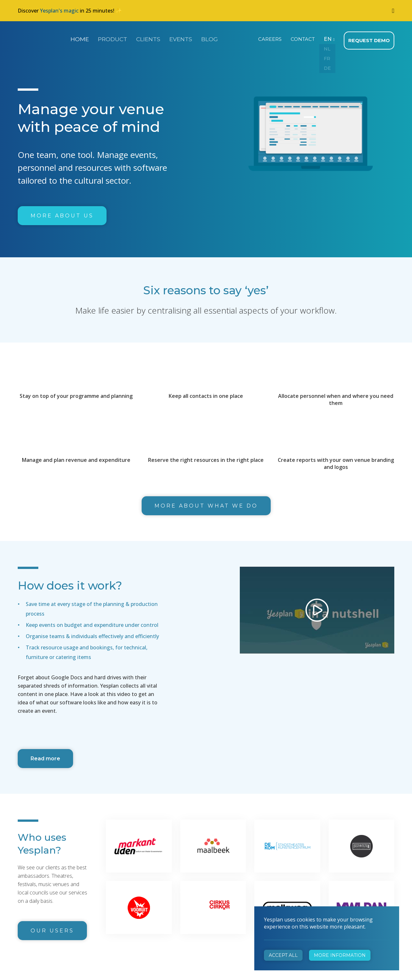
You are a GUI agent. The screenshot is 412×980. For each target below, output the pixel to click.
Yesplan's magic (59, 11)
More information (340, 955)
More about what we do (206, 504)
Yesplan (42, 38)
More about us (62, 214)
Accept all (283, 955)
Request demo (370, 39)
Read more (45, 757)
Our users (52, 929)
